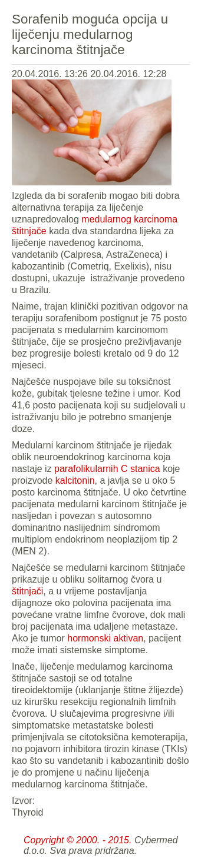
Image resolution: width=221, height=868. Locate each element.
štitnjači (27, 591)
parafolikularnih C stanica (107, 469)
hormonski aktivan (105, 638)
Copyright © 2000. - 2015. (77, 840)
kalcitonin (75, 480)
